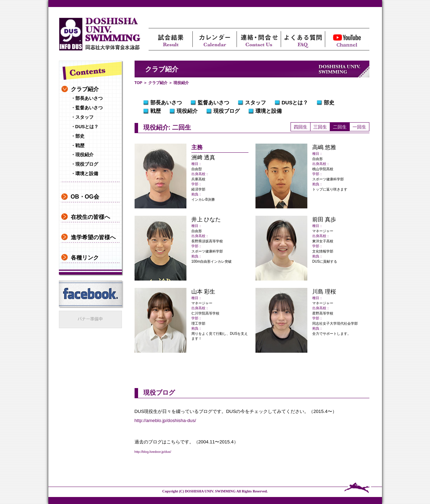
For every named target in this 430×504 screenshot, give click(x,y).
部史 (329, 103)
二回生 (340, 127)
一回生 (359, 127)
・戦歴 (78, 146)
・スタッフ (82, 117)
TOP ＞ (141, 83)
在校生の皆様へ (90, 217)
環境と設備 (269, 111)
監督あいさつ (213, 103)
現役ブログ (227, 111)
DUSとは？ (295, 103)
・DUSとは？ (85, 127)
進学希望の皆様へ (93, 237)
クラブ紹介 (85, 89)
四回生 (301, 127)
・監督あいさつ (87, 108)
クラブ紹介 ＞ (160, 83)
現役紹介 (187, 111)
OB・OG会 (85, 196)
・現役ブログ (84, 164)
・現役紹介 (82, 155)
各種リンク (85, 257)
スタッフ (255, 103)
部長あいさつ (166, 103)
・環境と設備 (84, 174)
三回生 (320, 127)
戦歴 (156, 111)
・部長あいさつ (87, 98)
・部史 (78, 136)
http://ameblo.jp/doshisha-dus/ (165, 420)
